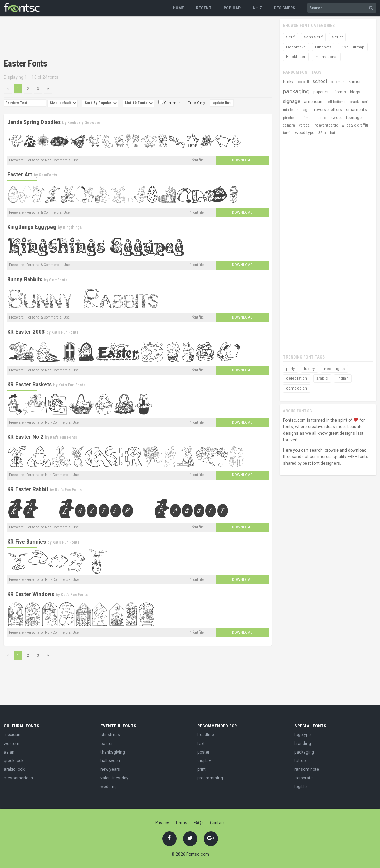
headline (206, 735)
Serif (290, 37)
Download (242, 160)
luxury (309, 369)
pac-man (338, 82)
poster (203, 752)
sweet (336, 118)
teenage (354, 118)
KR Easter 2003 (26, 332)
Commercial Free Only (182, 103)
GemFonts (48, 175)
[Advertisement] (129, 38)
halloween (110, 761)
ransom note (307, 769)
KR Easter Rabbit (28, 489)
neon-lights (334, 369)
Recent (204, 8)
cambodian (297, 388)
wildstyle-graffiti (355, 125)
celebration (297, 378)
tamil (287, 133)
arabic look (14, 769)
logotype (303, 735)
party (290, 369)
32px (322, 133)
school (320, 81)
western (12, 744)
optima (305, 118)
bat (333, 133)
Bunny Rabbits (25, 279)
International (326, 57)
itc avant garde (326, 125)
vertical (305, 125)
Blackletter (296, 57)
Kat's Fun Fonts (65, 332)
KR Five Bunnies (27, 542)
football (303, 82)
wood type (305, 133)
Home (178, 8)
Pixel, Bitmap (353, 47)
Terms (181, 823)
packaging (296, 91)
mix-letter (290, 110)
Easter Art (20, 174)
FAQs (199, 823)
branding (303, 744)
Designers (285, 8)
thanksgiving (113, 752)
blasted (320, 118)
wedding (109, 787)
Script (337, 37)
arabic (322, 378)
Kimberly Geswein (84, 123)
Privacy (162, 823)
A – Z (257, 8)
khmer (355, 82)
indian (343, 378)
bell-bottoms (336, 102)
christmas (110, 735)
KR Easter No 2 (25, 437)
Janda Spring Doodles (34, 122)
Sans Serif (313, 37)
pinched (289, 118)
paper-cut (322, 92)
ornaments (356, 110)
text (201, 744)
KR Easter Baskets (30, 384)
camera (289, 125)
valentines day (114, 778)
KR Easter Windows (31, 594)
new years (110, 769)
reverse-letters (328, 110)
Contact (217, 823)
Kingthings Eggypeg (32, 227)
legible (301, 787)
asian (9, 752)
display (204, 761)
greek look (14, 761)
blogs (355, 92)
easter (107, 744)
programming (210, 778)
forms (340, 92)
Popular (232, 8)
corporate (304, 778)
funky (288, 82)
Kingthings (72, 228)
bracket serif (359, 102)
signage (292, 101)
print (202, 769)
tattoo (300, 761)
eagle (306, 110)
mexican (12, 735)
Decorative (296, 47)
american (313, 102)
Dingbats (323, 47)
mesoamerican (18, 778)
